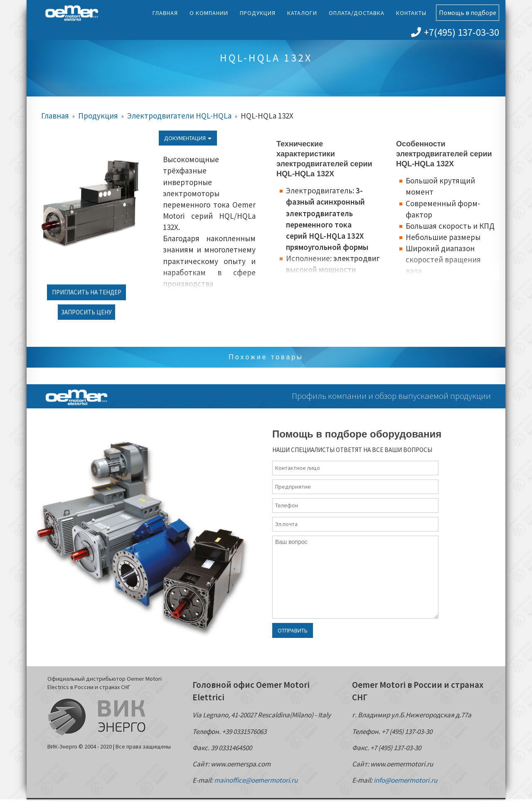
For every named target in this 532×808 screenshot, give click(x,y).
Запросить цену (86, 312)
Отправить (293, 630)
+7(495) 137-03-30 (455, 32)
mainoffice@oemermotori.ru (256, 780)
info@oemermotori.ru (405, 780)
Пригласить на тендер (87, 292)
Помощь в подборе (468, 12)
